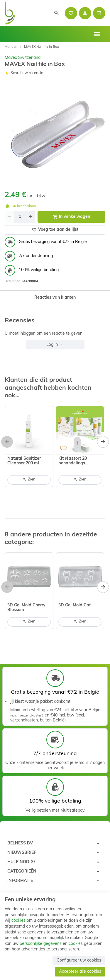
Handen (11, 47)
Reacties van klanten (55, 298)
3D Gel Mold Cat (75, 605)
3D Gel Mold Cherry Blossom (26, 608)
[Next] (103, 442)
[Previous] (7, 442)
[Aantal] (20, 217)
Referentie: (13, 281)
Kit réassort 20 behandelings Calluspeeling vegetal (80, 461)
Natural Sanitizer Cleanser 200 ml (24, 461)
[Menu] (97, 34)
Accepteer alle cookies (80, 972)
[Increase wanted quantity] (31, 217)
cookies (18, 921)
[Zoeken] (57, 13)
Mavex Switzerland (23, 58)
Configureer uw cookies (79, 961)
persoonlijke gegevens (41, 944)
